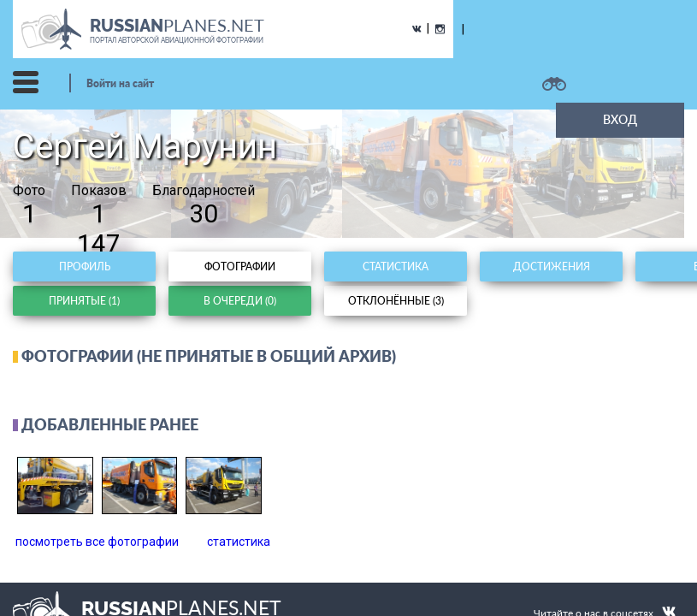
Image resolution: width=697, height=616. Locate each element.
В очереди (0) (240, 301)
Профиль (85, 267)
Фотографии (240, 267)
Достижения (552, 267)
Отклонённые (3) (396, 301)
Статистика (396, 267)
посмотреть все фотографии (97, 542)
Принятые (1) (84, 301)
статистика (239, 542)
